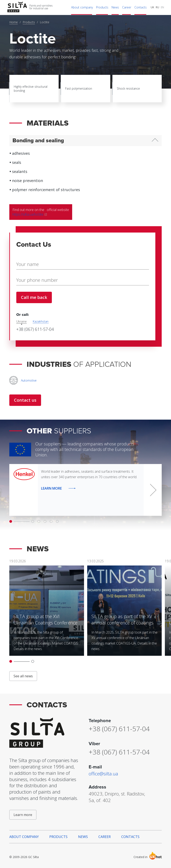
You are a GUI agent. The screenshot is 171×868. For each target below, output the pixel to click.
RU (157, 7)
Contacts (130, 837)
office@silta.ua (103, 774)
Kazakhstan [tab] (41, 321)
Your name (27, 264)
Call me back (34, 297)
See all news (23, 676)
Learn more (23, 815)
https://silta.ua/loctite (28, 214)
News (83, 837)
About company (24, 837)
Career (105, 837)
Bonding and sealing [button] (38, 141)
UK (152, 7)
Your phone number (37, 280)
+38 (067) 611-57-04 (35, 329)
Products (29, 22)
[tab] (85, 141)
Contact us (25, 400)
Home (14, 22)
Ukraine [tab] (21, 321)
